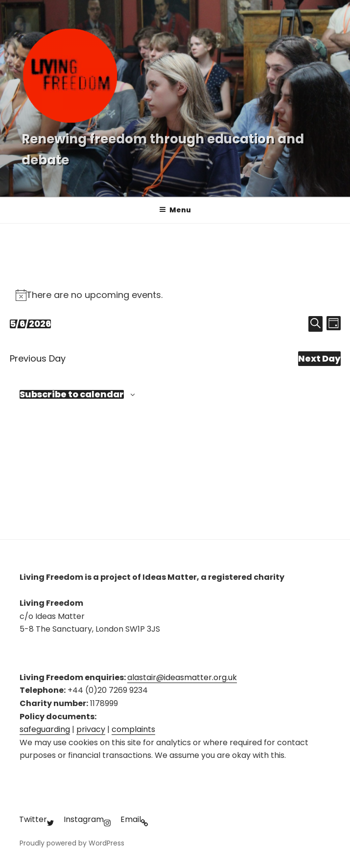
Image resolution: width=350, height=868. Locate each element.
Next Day (319, 358)
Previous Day (38, 358)
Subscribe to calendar (72, 394)
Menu (175, 210)
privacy (91, 729)
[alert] (175, 295)
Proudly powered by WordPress (72, 843)
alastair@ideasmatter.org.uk (182, 677)
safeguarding (45, 729)
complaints (133, 729)
